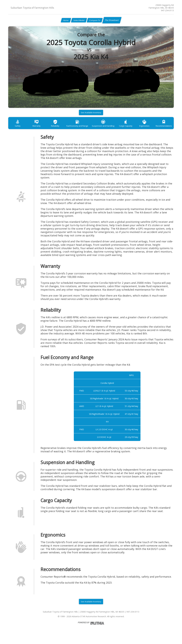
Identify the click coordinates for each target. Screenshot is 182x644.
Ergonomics (144, 128)
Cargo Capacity (126, 128)
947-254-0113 (167, 10)
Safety (18, 128)
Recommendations (164, 128)
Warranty (36, 128)
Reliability (55, 128)
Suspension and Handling (103, 128)
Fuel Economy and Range (77, 128)
